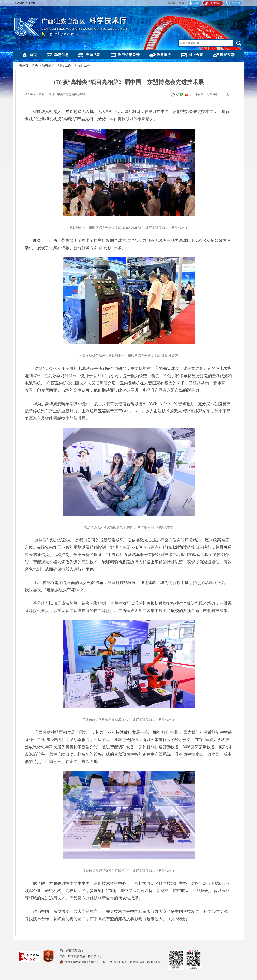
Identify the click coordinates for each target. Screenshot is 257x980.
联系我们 (77, 951)
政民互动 (227, 55)
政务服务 (164, 55)
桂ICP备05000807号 (116, 962)
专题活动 (93, 55)
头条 (186, 95)
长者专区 (215, 3)
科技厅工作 (83, 65)
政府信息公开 (129, 55)
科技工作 (65, 65)
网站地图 (65, 951)
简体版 (172, 3)
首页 (33, 55)
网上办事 (196, 55)
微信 (182, 95)
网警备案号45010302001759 (82, 962)
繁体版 (183, 3)
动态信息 (61, 55)
